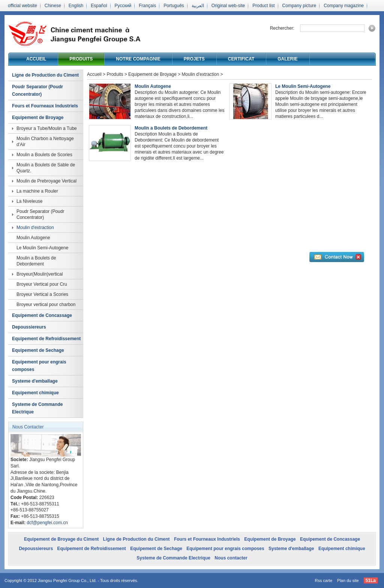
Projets (194, 59)
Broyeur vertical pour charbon (46, 305)
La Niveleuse (29, 201)
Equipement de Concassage (42, 315)
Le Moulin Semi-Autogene (42, 248)
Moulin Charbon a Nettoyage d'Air (45, 142)
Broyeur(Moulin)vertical (40, 274)
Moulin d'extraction (35, 228)
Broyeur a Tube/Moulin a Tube (47, 128)
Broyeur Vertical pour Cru (42, 284)
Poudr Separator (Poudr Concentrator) (37, 90)
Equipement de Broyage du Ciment (61, 539)
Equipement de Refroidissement (46, 339)
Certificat (241, 59)
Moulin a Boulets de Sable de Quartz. (46, 168)
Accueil (36, 59)
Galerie (287, 59)
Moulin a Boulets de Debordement (36, 261)
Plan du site (348, 580)
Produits (81, 59)
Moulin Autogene (33, 238)
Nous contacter (231, 558)
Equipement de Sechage (38, 350)
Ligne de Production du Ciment (45, 75)
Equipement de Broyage (38, 118)
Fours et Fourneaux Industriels (45, 106)
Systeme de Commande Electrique (37, 408)
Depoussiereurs (29, 327)
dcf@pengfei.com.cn (47, 523)
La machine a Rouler (37, 191)
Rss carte (324, 580)
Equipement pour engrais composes (39, 366)
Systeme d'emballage (35, 381)
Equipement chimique (35, 393)
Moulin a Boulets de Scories (44, 155)
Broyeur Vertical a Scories (42, 294)
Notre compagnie (138, 59)
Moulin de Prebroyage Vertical (46, 181)
